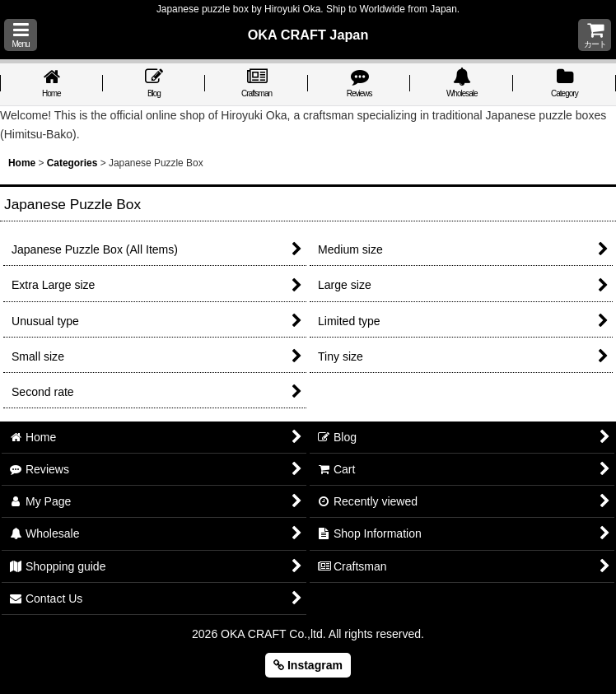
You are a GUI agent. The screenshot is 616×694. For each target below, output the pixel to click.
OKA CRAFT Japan (308, 35)
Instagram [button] (308, 665)
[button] (21, 35)
